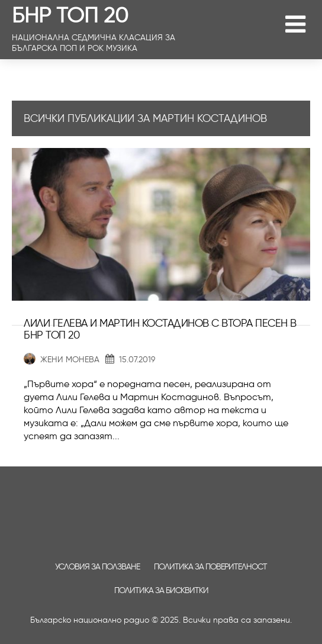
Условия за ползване (97, 567)
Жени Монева (62, 360)
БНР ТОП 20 (70, 15)
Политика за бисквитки (161, 590)
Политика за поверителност (210, 567)
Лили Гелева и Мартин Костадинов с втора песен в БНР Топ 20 (160, 329)
